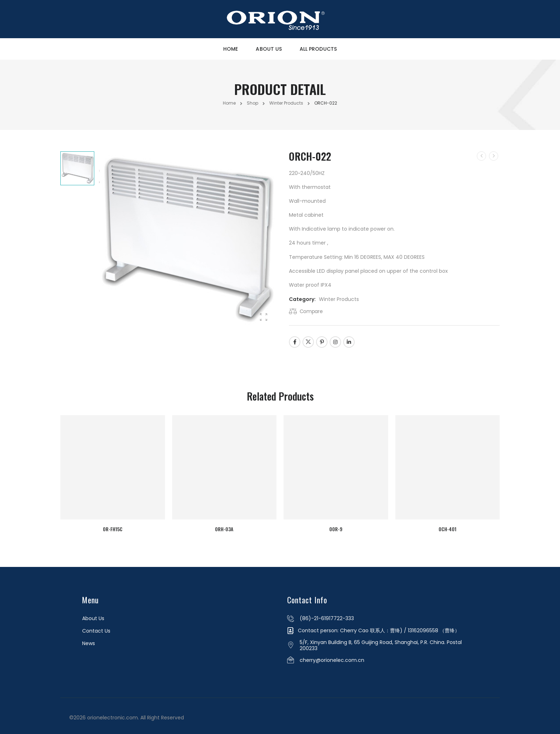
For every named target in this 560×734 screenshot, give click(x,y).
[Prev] (481, 156)
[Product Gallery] (264, 317)
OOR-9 (336, 526)
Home (231, 49)
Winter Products (286, 103)
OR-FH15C (111, 526)
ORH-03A (224, 526)
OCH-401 (449, 526)
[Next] (494, 156)
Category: (302, 299)
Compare (311, 311)
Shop (252, 103)
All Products (318, 49)
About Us (269, 49)
